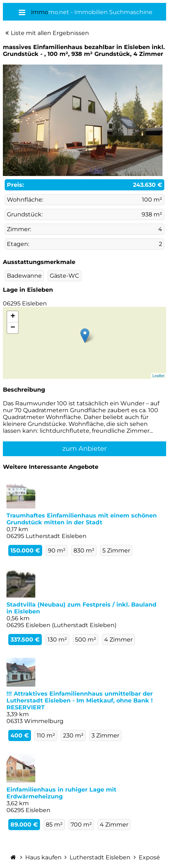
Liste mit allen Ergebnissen (50, 33)
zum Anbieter (84, 449)
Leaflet (158, 376)
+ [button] (13, 317)
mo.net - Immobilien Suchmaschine (92, 12)
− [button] (13, 328)
